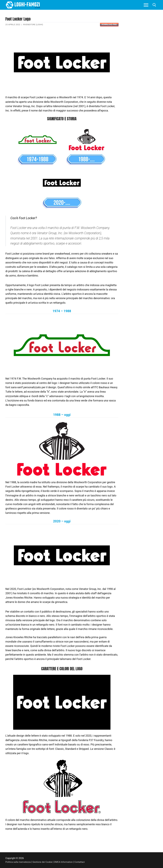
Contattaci (83, 862)
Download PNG (109, 24)
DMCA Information (66, 862)
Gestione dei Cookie (44, 862)
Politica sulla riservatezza (19, 862)
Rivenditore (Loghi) (34, 25)
